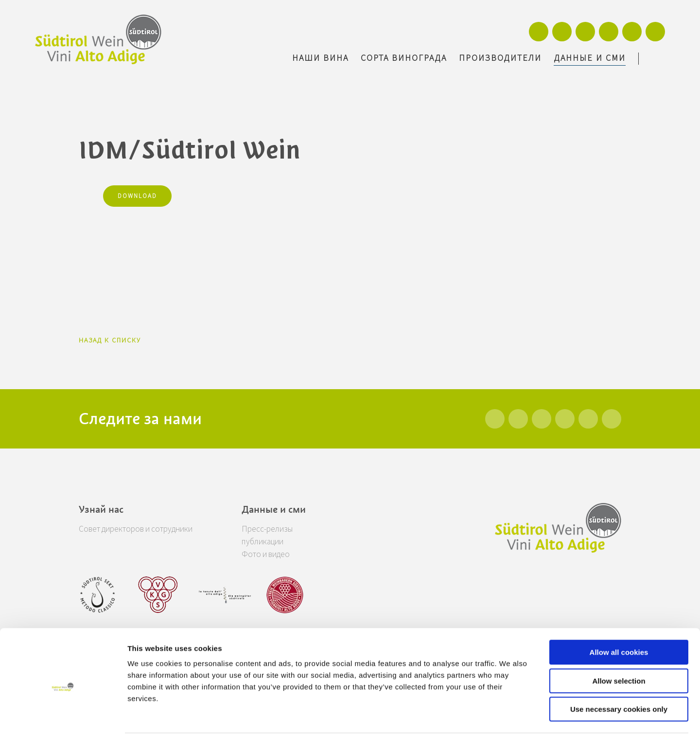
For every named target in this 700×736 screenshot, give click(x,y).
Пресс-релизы (280, 529)
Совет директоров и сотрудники (141, 529)
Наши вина (320, 58)
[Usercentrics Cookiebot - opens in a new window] (63, 717)
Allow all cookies (619, 617)
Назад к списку (110, 341)
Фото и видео (278, 554)
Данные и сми (590, 58)
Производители (500, 58)
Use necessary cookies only (619, 674)
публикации (277, 542)
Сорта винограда (404, 58)
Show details (510, 717)
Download (137, 196)
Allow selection (619, 646)
